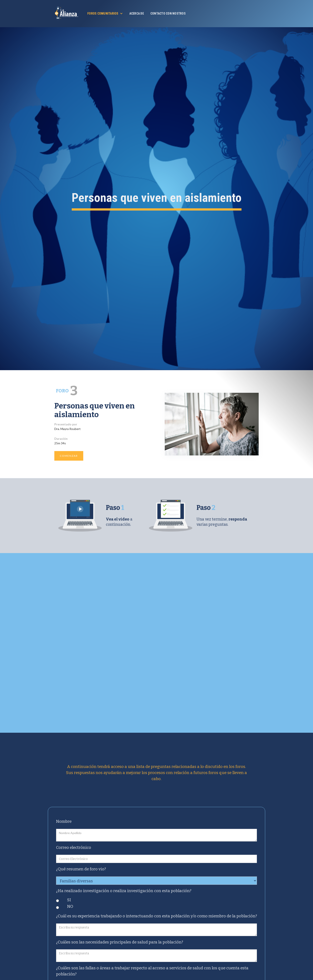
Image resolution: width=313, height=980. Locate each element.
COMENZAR (69, 456)
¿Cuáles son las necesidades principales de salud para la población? (120, 942)
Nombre (64, 821)
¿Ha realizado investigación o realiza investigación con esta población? (124, 891)
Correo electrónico (74, 848)
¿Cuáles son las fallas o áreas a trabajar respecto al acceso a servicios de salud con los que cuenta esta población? (152, 971)
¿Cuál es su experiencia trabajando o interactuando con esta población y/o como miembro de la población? (156, 916)
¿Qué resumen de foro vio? (81, 869)
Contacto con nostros (168, 13)
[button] (105, 13)
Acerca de (137, 13)
